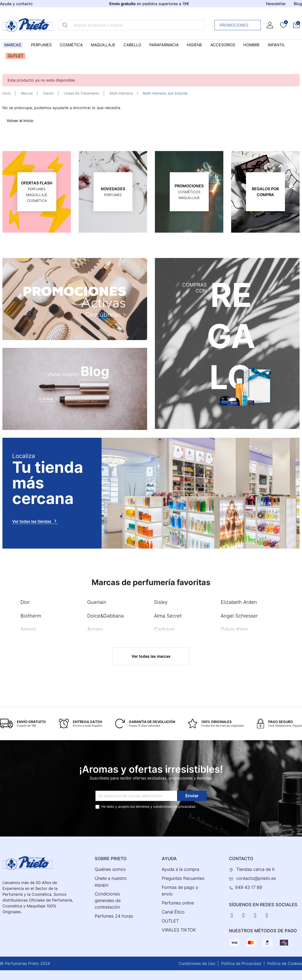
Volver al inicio (20, 121)
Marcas (27, 93)
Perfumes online (178, 903)
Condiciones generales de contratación (108, 900)
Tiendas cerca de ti (255, 869)
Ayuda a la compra (180, 869)
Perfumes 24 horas (114, 916)
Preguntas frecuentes (183, 878)
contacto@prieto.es (256, 878)
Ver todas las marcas (151, 656)
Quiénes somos (110, 869)
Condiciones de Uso (197, 963)
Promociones (239, 25)
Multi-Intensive (121, 93)
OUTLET (170, 921)
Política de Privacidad (241, 963)
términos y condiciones (154, 806)
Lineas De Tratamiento (82, 93)
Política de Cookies (285, 963)
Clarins (48, 93)
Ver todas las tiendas (35, 521)
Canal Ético (173, 912)
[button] (296, 25)
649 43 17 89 (249, 887)
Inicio (7, 93)
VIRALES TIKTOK (179, 930)
